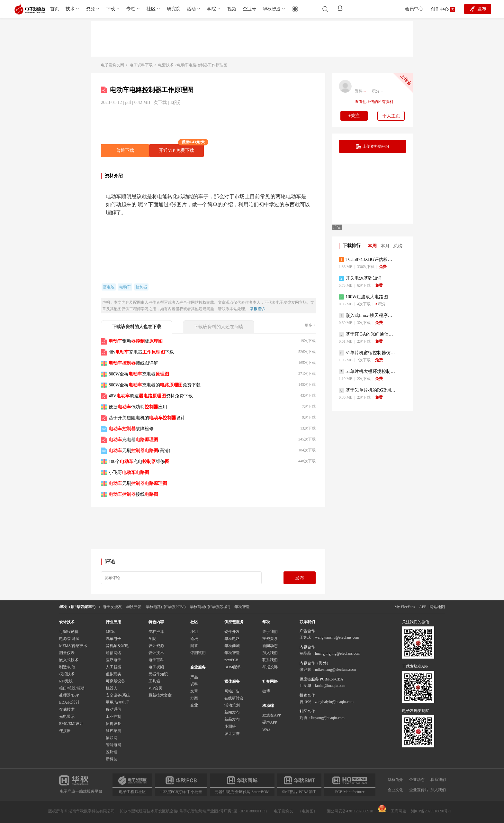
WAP (266, 729)
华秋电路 (232, 639)
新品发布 (232, 719)
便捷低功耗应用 (138, 407)
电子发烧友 (283, 811)
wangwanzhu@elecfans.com (337, 637)
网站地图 (437, 607)
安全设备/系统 (118, 695)
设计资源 (156, 646)
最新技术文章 (160, 695)
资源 (90, 9)
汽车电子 (113, 639)
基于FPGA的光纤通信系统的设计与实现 (368, 334)
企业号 (249, 9)
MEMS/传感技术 (73, 646)
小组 (194, 632)
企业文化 (395, 790)
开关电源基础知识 (360, 278)
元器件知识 (158, 674)
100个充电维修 (139, 462)
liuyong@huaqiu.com (328, 718)
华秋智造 (272, 9)
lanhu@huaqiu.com (330, 686)
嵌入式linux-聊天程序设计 (368, 316)
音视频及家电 (117, 646)
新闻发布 (232, 712)
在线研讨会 (234, 698)
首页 (55, 9)
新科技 (112, 759)
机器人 (112, 688)
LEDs (110, 632)
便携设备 (113, 724)
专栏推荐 (156, 632)
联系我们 (270, 660)
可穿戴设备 (115, 681)
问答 (194, 646)
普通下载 (125, 150)
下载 (111, 9)
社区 (151, 9)
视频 (232, 9)
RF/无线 (66, 681)
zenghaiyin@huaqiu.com (334, 702)
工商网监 (392, 809)
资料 (194, 684)
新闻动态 (270, 646)
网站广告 (232, 691)
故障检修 (131, 429)
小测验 (230, 726)
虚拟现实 (113, 674)
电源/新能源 (69, 639)
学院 (212, 9)
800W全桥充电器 (139, 374)
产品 (194, 677)
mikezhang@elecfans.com (335, 670)
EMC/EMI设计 (71, 724)
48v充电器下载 (141, 352)
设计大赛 (232, 734)
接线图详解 (133, 363)
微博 (266, 691)
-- (356, 83)
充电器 (133, 440)
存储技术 (67, 709)
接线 (133, 494)
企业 (194, 705)
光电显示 (67, 717)
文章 (194, 691)
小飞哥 (129, 472)
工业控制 (113, 717)
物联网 (112, 738)
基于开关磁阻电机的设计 (147, 418)
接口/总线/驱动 (72, 688)
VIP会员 (155, 688)
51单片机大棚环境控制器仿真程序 (368, 372)
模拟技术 (67, 674)
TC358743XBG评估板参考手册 (368, 260)
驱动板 (136, 341)
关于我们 (270, 632)
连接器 (65, 731)
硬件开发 (232, 632)
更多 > (310, 325)
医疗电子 (113, 660)
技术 (70, 9)
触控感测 (113, 731)
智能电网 (113, 745)
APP (423, 607)
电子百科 (156, 660)
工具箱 (154, 681)
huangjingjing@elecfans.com (338, 653)
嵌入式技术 (69, 660)
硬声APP (270, 722)
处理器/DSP (69, 695)
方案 (194, 698)
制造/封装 (67, 667)
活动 (191, 9)
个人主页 (391, 116)
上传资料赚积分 (373, 147)
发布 (300, 578)
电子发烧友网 (113, 65)
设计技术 (156, 653)
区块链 (112, 752)
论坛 (194, 639)
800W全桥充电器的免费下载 (155, 385)
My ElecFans (405, 607)
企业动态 (417, 780)
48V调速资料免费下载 (151, 396)
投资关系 (270, 639)
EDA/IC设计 (69, 702)
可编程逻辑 (69, 632)
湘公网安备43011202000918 (350, 811)
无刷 (138, 483)
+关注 (354, 116)
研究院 (174, 9)
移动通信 (113, 709)
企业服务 (198, 667)
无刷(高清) (139, 451)
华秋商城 (232, 646)
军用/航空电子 (118, 702)
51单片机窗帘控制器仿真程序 (368, 353)
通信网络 (113, 653)
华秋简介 (395, 780)
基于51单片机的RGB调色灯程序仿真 (368, 390)
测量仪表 (67, 653)
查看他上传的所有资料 (374, 102)
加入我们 (270, 653)
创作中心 (440, 9)
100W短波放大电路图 (363, 297)
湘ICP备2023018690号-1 (431, 811)
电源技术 (166, 65)
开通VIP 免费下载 (181, 148)
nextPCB (231, 660)
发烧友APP (272, 715)
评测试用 (198, 653)
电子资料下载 (141, 65)
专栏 (131, 9)
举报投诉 (257, 309)
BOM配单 (233, 667)
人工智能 (113, 667)
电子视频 (156, 667)
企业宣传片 (419, 790)
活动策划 (232, 705)
